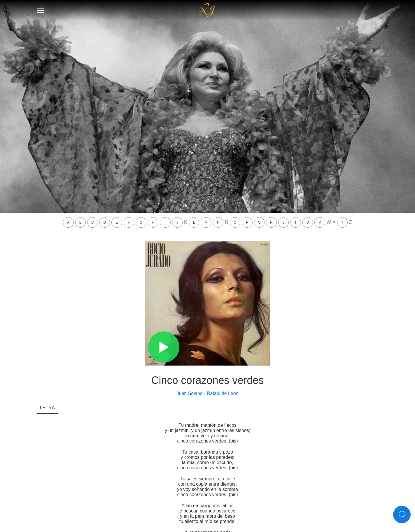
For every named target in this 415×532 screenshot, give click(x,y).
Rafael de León (223, 393)
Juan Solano (190, 393)
